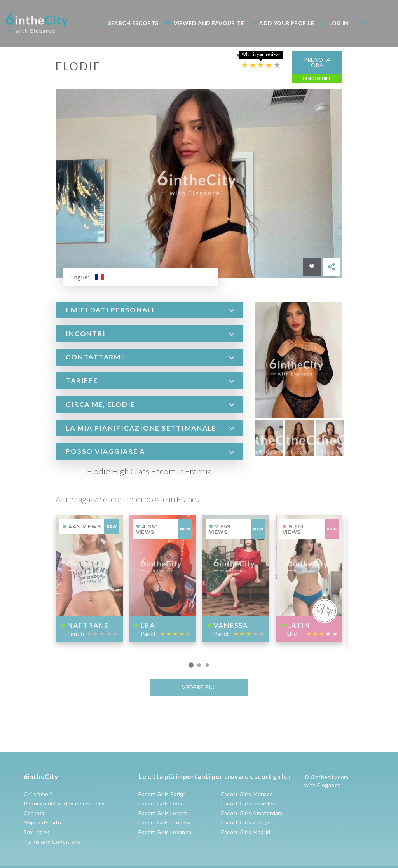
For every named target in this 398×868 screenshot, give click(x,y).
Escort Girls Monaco (247, 794)
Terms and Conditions (52, 841)
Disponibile (317, 78)
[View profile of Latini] (309, 578)
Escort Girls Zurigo (245, 822)
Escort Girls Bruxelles (249, 803)
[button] (149, 309)
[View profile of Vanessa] (236, 578)
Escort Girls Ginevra (164, 822)
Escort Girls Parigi (161, 794)
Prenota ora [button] (317, 62)
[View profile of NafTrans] (89, 578)
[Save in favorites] (312, 267)
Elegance (329, 785)
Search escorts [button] (129, 23)
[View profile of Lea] (163, 578)
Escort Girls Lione (161, 803)
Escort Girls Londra (163, 813)
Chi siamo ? (38, 794)
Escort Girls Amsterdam (252, 813)
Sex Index (37, 832)
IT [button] (362, 23)
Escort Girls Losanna (165, 832)
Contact (34, 813)
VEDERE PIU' (199, 687)
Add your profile (282, 23)
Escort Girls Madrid (246, 832)
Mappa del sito (43, 822)
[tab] (149, 309)
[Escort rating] (261, 65)
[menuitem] (128, 23)
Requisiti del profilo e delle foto (64, 803)
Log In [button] (335, 23)
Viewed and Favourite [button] (204, 23)
